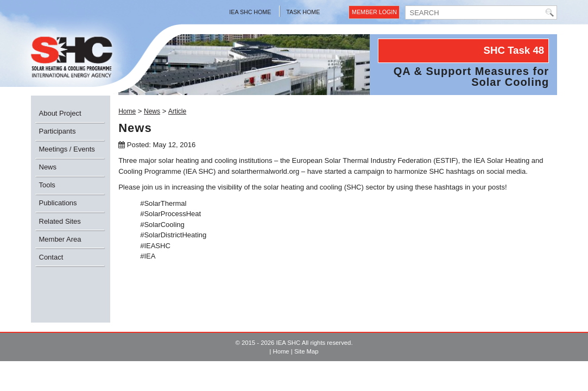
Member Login (374, 12)
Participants (58, 131)
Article (177, 111)
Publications (58, 203)
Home (127, 111)
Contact (51, 257)
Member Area (60, 239)
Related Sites (60, 221)
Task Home (303, 12)
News (48, 167)
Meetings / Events (67, 149)
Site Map (306, 351)
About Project (60, 113)
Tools (47, 185)
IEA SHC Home (250, 12)
